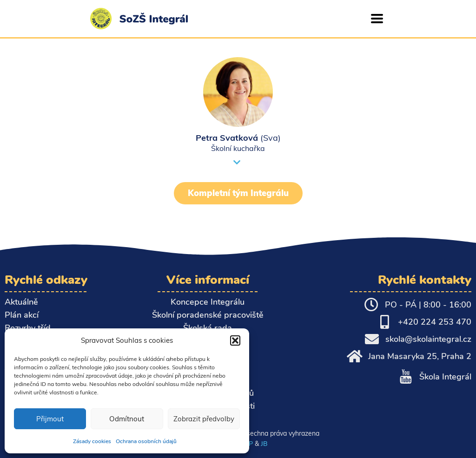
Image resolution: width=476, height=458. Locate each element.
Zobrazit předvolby (204, 419)
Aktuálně (21, 302)
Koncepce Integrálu (208, 302)
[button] (235, 340)
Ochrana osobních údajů (146, 441)
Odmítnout (127, 419)
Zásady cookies (92, 441)
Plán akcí (22, 315)
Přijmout (50, 419)
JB (264, 444)
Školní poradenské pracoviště (208, 315)
